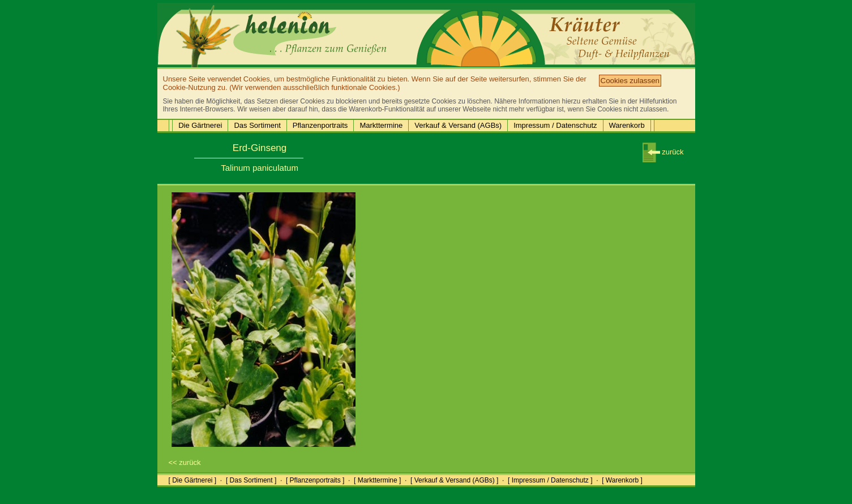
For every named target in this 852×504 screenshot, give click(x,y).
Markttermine (381, 125)
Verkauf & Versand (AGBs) (458, 125)
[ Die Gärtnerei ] (193, 480)
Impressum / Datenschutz (555, 125)
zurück (663, 152)
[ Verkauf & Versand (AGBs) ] (454, 480)
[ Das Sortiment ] (251, 480)
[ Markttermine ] (377, 480)
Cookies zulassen (630, 81)
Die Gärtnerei (200, 125)
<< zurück (185, 462)
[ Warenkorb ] (622, 480)
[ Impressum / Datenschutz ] (550, 480)
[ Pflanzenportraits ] (315, 480)
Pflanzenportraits (320, 125)
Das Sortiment (257, 125)
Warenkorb (627, 125)
